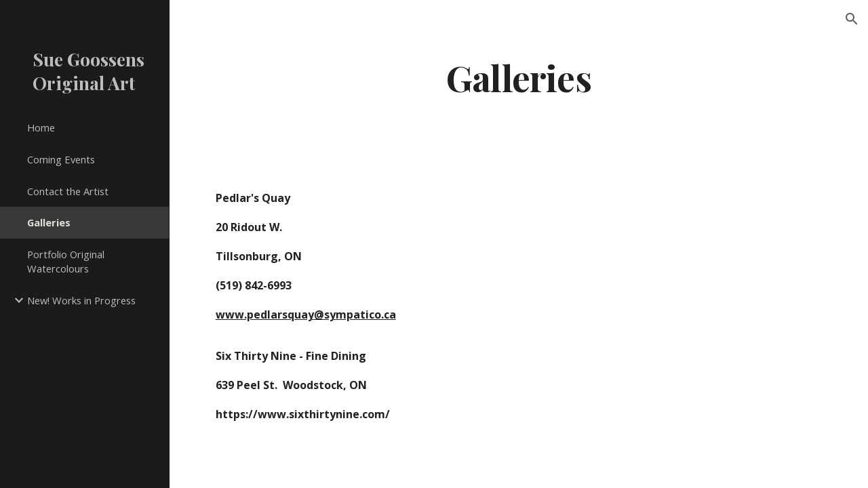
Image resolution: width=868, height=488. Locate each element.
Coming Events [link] (61, 159)
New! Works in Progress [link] (81, 300)
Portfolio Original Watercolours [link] (66, 261)
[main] (519, 77)
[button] (852, 19)
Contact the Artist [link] (68, 191)
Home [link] (41, 127)
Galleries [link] (49, 222)
